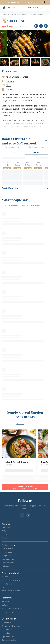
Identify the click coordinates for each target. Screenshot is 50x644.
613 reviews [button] (20, 26)
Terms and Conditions (11, 591)
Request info (7, 552)
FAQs (4, 531)
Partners (6, 601)
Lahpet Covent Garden (16, 462)
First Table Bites (9, 563)
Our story (6, 527)
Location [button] (10, 81)
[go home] (4, 8)
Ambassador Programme (12, 608)
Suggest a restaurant (11, 640)
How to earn (7, 584)
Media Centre (7, 612)
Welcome (6, 577)
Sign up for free (8, 559)
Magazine (6, 633)
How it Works (32, 8)
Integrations (7, 556)
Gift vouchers (7, 622)
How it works (7, 549)
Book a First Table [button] (25, 487)
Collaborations (8, 605)
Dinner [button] (37, 152)
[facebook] (22, 515)
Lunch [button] (14, 152)
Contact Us (6, 535)
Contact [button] (9, 89)
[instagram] (28, 515)
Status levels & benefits (12, 580)
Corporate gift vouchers (12, 626)
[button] (11, 8)
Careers (5, 538)
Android (36, 2)
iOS (30, 2)
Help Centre (7, 566)
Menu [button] (9, 85)
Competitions (7, 629)
